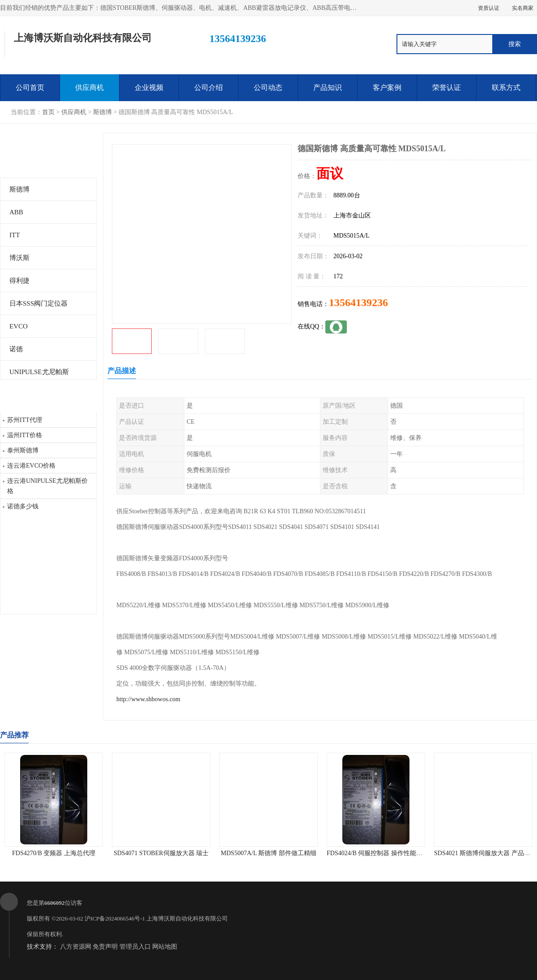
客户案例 (387, 87)
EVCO (19, 326)
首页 (48, 112)
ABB (16, 212)
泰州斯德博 (23, 450)
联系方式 (506, 87)
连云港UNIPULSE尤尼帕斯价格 (47, 486)
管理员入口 (135, 947)
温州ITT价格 (25, 435)
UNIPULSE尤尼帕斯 (39, 372)
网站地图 (165, 947)
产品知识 (328, 87)
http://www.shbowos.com (148, 699)
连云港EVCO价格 (31, 466)
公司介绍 (209, 87)
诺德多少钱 (23, 506)
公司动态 (268, 87)
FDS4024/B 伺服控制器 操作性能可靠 (378, 853)
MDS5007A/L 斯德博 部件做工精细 (268, 853)
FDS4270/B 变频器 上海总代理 (54, 853)
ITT (15, 235)
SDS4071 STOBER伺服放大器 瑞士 (161, 853)
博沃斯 (19, 258)
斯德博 (102, 112)
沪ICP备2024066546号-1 (115, 918)
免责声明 (105, 947)
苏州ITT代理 (25, 420)
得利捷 (19, 281)
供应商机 (89, 87)
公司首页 (30, 87)
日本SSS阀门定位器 (38, 303)
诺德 (16, 349)
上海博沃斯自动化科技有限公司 (187, 918)
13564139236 (358, 303)
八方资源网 (76, 947)
